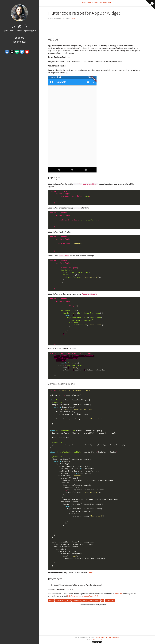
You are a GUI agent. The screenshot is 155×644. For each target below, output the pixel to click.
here (91, 573)
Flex (102, 640)
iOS (102, 600)
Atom (110, 3)
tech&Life (19, 26)
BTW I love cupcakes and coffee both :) (82, 596)
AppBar (51, 600)
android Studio (95, 600)
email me (118, 594)
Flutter (73, 18)
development (110, 600)
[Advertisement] (19, 73)
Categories (98, 3)
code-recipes (77, 600)
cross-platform (60, 600)
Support (19, 38)
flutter (69, 600)
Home (84, 3)
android (85, 600)
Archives (90, 3)
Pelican (95, 640)
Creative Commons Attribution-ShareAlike (107, 637)
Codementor (19, 42)
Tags (105, 3)
